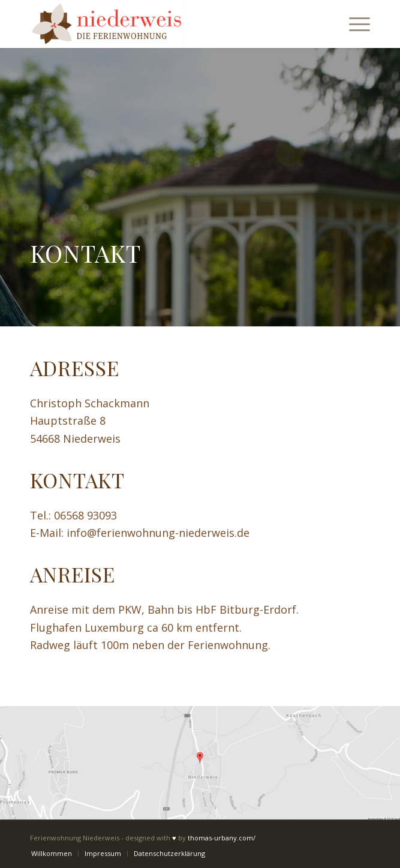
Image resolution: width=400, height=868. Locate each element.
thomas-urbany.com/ (222, 838)
